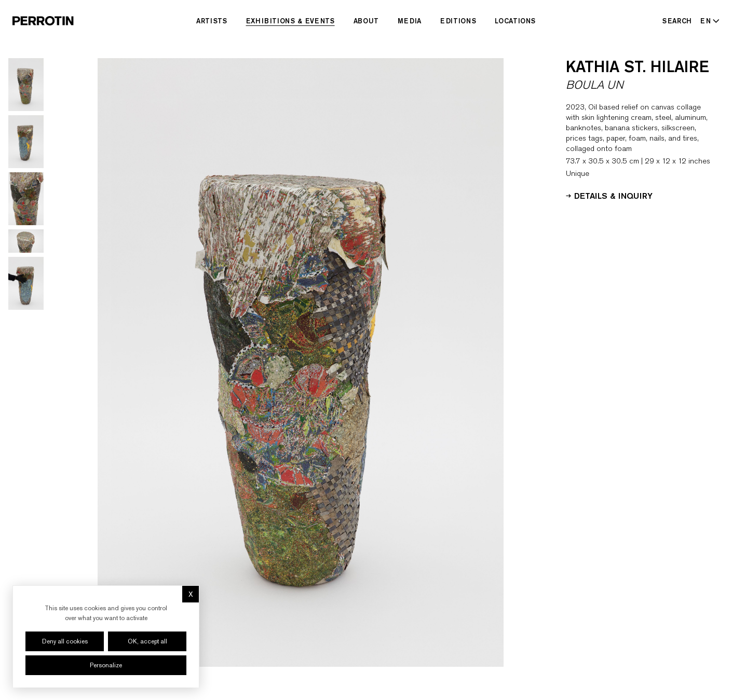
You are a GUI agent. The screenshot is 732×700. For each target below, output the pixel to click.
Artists (212, 21)
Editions (458, 21)
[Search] (677, 21)
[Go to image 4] (26, 241)
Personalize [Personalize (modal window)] (106, 665)
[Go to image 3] (26, 199)
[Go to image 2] (26, 142)
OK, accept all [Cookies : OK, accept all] (147, 641)
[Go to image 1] (26, 85)
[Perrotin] (43, 21)
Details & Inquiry (609, 195)
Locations (515, 21)
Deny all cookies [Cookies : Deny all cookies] (65, 641)
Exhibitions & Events (290, 21)
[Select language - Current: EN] (708, 21)
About (366, 21)
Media (410, 21)
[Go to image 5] (26, 283)
